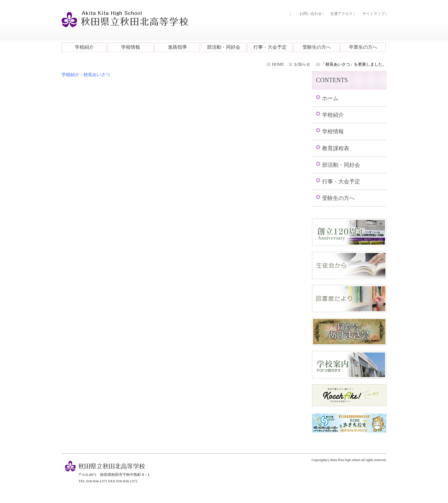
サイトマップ (374, 14)
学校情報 (131, 47)
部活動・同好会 (224, 47)
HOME (278, 64)
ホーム (330, 98)
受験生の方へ (317, 47)
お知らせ (302, 64)
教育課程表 (336, 148)
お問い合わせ (311, 14)
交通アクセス (341, 14)
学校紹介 (84, 47)
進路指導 (177, 47)
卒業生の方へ (363, 47)
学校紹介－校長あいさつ (86, 75)
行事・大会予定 (270, 47)
